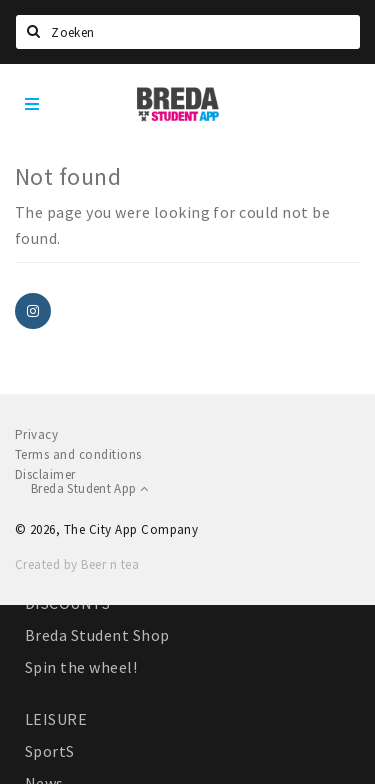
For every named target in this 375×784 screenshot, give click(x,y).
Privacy (36, 434)
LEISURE (56, 719)
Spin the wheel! (81, 667)
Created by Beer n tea (77, 564)
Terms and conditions (78, 454)
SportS (50, 751)
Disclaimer (45, 474)
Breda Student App (89, 488)
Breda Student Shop (97, 635)
